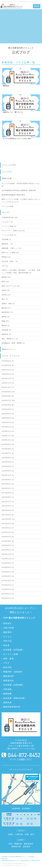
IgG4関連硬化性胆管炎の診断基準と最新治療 (19, 190)
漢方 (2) (5, 299)
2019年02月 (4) (8, 589)
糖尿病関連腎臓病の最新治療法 (13, 195)
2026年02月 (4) (8, 370)
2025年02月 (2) (8, 422)
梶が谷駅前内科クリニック (20, 857)
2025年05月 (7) (8, 409)
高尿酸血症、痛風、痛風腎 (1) (13, 343)
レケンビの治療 (8, 206)
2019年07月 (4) (8, 572)
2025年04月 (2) (8, 414)
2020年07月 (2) (8, 537)
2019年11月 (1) (8, 559)
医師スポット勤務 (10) (10, 253)
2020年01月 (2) (8, 550)
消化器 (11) (6, 295)
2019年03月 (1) (8, 585)
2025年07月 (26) (8, 400)
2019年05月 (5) (8, 581)
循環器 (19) (6, 277)
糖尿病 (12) (6, 308)
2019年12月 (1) (8, 554)
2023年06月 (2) (8, 480)
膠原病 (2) (6, 325)
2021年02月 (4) (8, 524)
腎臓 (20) (5, 321)
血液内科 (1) (6, 334)
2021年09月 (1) (8, 493)
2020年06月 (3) (8, 541)
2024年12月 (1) (8, 431)
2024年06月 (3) (8, 458)
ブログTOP (7, 172)
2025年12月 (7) (8, 378)
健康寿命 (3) (7, 244)
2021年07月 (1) (8, 502)
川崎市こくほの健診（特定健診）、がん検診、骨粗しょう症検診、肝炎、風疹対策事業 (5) (21, 271)
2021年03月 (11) (8, 519)
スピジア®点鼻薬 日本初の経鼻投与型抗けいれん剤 (21, 185)
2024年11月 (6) (8, 436)
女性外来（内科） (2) (10, 261)
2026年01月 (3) (8, 374)
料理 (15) (5, 282)
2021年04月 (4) (8, 515)
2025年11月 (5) (8, 383)
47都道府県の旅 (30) (10, 217)
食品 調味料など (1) (10, 339)
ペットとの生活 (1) (9, 235)
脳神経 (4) (6, 317)
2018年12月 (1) (8, 598)
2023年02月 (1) (8, 484)
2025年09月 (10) (8, 392)
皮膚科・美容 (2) (8, 304)
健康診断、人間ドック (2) (12, 248)
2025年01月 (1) (8, 427)
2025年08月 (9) (8, 396)
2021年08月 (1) (8, 497)
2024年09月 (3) (8, 444)
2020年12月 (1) (8, 532)
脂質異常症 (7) (7, 312)
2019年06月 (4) (8, 576)
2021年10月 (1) (8, 488)
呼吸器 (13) (6, 257)
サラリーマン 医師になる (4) (13, 231)
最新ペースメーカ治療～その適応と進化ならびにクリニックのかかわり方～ (21, 201)
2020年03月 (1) (8, 545)
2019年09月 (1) (8, 563)
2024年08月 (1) (8, 449)
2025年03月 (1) (8, 418)
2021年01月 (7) (8, 528)
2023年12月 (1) (8, 475)
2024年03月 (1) (8, 466)
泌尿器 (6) (6, 290)
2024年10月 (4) (8, 440)
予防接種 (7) (6, 239)
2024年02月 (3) (8, 471)
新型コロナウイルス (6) (11, 286)
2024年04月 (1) (8, 462)
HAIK (26, 865)
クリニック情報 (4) (9, 226)
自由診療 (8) (6, 330)
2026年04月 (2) (8, 361)
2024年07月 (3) (8, 453)
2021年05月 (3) (8, 510)
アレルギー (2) (7, 222)
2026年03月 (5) (8, 365)
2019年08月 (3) (8, 567)
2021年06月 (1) (8, 506)
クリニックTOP (9, 165)
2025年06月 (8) (8, 405)
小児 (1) (5, 266)
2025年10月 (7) (8, 387)
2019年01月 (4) (8, 594)
